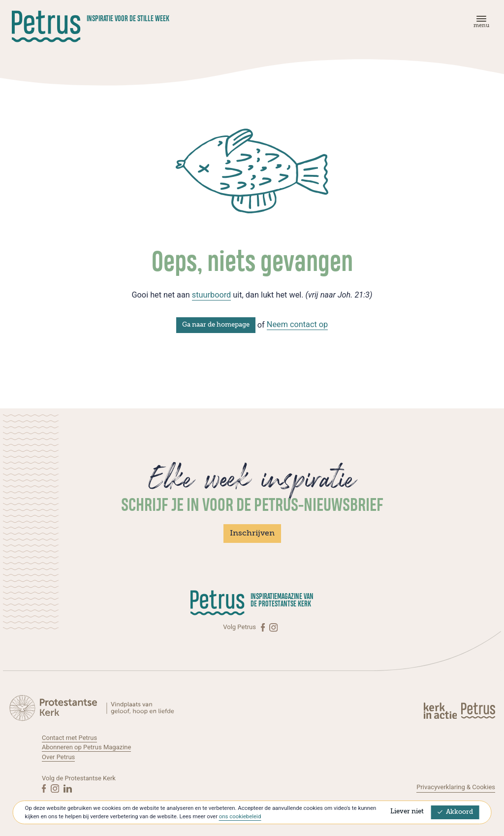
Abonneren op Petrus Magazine (86, 747)
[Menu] (480, 24)
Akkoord (455, 812)
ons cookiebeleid (240, 816)
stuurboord (211, 295)
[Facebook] (264, 627)
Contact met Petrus (69, 738)
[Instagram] (273, 627)
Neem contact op (298, 324)
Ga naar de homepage (216, 325)
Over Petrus (58, 757)
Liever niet (407, 812)
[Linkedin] (68, 788)
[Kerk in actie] (441, 710)
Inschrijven (252, 534)
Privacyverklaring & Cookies (456, 787)
